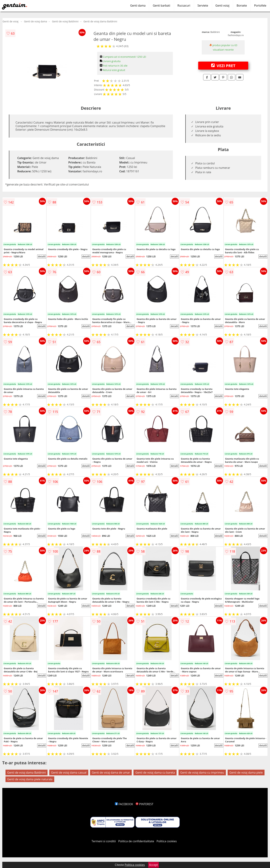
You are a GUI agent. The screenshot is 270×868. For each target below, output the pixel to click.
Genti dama (138, 6)
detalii (42, 256)
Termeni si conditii (104, 841)
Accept (154, 865)
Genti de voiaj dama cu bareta (155, 773)
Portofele (260, 6)
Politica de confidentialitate (136, 841)
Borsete (242, 6)
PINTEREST (144, 804)
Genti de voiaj (11, 21)
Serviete (203, 6)
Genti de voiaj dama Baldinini (100, 21)
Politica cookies (167, 841)
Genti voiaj (222, 6)
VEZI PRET (223, 65)
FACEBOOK (124, 804)
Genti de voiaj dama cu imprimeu (202, 773)
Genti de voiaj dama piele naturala (30, 779)
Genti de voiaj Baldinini (65, 21)
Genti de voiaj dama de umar (111, 773)
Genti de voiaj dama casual (69, 773)
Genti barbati (162, 6)
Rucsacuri (184, 6)
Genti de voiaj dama (35, 21)
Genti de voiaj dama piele (246, 773)
